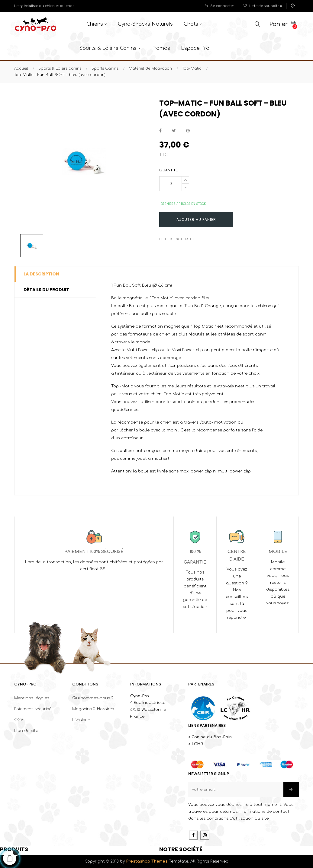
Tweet (174, 131)
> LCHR (196, 744)
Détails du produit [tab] (46, 290)
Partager (160, 131)
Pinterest (188, 131)
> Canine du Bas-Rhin (210, 737)
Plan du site (26, 731)
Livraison (81, 720)
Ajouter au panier (196, 219)
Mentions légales (32, 698)
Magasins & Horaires (93, 709)
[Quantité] (171, 184)
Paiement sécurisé (33, 709)
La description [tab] (41, 274)
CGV (19, 720)
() (263, 6)
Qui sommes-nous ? (93, 698)
